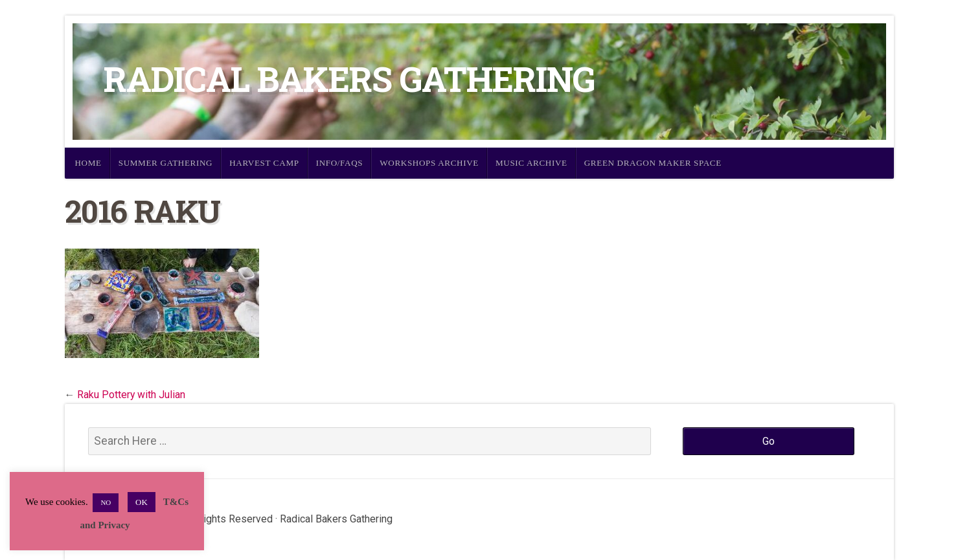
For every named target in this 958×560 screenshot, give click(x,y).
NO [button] (106, 502)
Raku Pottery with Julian (131, 395)
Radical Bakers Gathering (349, 79)
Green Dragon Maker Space (653, 163)
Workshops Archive (429, 163)
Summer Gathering (166, 163)
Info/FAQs (340, 163)
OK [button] (142, 502)
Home (88, 163)
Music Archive (531, 163)
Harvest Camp (264, 163)
